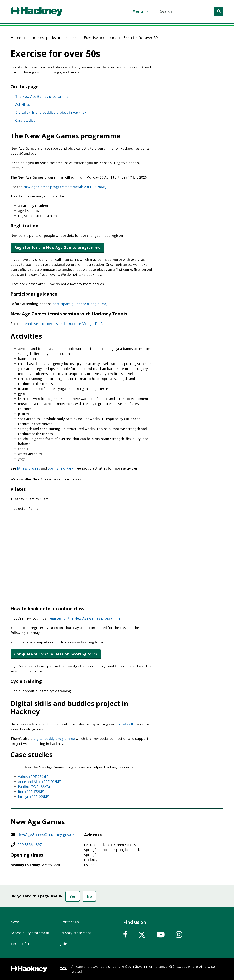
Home (16, 38)
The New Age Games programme (42, 96)
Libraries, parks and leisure (52, 38)
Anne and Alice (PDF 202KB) (40, 782)
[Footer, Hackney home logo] (29, 969)
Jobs (64, 944)
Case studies (25, 120)
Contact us (70, 922)
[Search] (219, 11)
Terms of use (22, 944)
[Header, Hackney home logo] (37, 11)
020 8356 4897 (30, 845)
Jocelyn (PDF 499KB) (34, 797)
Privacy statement (76, 933)
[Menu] (141, 11)
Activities (23, 104)
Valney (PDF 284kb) (33, 777)
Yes (73, 896)
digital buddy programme (54, 739)
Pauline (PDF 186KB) (34, 787)
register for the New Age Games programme (84, 618)
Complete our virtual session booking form (56, 654)
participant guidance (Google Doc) (80, 304)
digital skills (125, 724)
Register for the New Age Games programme (57, 247)
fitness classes (29, 468)
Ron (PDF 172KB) (31, 792)
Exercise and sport (100, 38)
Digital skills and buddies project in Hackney (51, 112)
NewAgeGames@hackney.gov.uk (46, 835)
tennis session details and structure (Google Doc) (63, 324)
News (15, 922)
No (89, 896)
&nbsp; (82, 558)
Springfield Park (61, 468)
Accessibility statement (30, 933)
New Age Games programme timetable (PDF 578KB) (65, 187)
